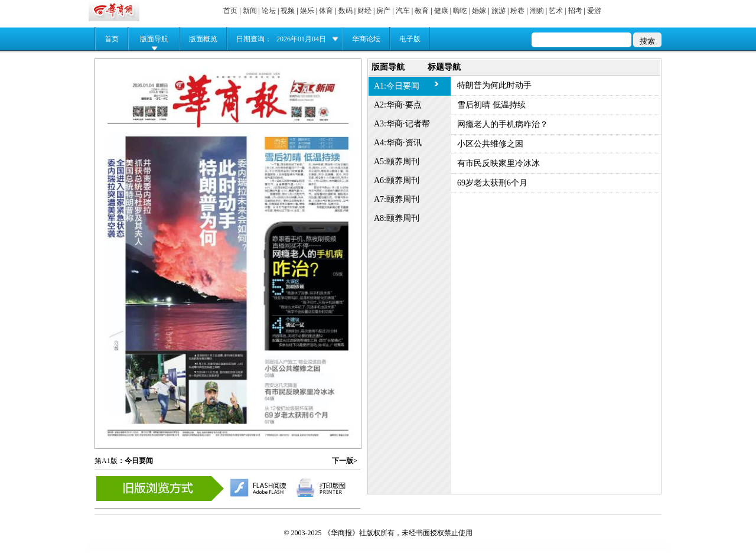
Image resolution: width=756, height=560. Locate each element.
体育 (326, 11)
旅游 (498, 11)
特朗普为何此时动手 (494, 85)
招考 (575, 11)
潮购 (537, 11)
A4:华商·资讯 (398, 143)
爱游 (594, 11)
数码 (346, 11)
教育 (422, 11)
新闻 (250, 11)
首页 (230, 11)
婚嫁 (479, 11)
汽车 (403, 11)
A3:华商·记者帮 (402, 124)
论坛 (269, 11)
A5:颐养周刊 (397, 162)
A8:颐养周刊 (397, 218)
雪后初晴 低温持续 (491, 105)
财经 (364, 11)
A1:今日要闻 (397, 86)
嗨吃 (460, 11)
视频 (288, 11)
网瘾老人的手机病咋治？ (503, 124)
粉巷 (517, 11)
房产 (383, 11)
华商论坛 (366, 39)
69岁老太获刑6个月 (492, 183)
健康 (441, 11)
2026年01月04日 (301, 39)
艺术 (556, 11)
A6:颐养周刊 (397, 180)
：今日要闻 (135, 461)
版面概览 (203, 39)
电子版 (410, 39)
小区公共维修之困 (490, 144)
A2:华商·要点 (398, 105)
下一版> (345, 461)
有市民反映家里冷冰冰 (498, 163)
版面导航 (154, 39)
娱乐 (307, 11)
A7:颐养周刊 (397, 199)
